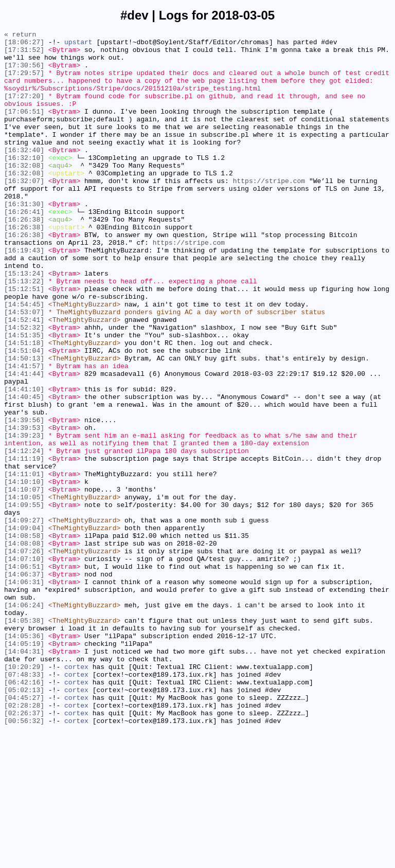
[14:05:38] (24, 739)
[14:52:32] (24, 387)
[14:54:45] (24, 359)
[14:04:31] (24, 776)
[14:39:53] (24, 508)
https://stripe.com (269, 211)
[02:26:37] (24, 850)
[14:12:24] (24, 535)
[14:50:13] (24, 424)
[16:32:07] (24, 211)
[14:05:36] (24, 757)
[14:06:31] (24, 693)
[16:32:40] (24, 174)
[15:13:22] (24, 332)
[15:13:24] (24, 322)
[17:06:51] (24, 128)
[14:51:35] (24, 396)
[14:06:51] (24, 674)
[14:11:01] (24, 563)
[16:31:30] (24, 239)
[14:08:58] (24, 637)
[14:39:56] (24, 498)
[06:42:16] (24, 813)
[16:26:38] (24, 258)
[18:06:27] (24, 45)
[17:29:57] (24, 82)
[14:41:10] (24, 461)
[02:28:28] (24, 841)
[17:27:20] (24, 110)
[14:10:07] (24, 582)
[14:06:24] (24, 720)
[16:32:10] (24, 184)
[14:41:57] (24, 433)
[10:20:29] (24, 794)
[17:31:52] (24, 54)
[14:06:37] (24, 683)
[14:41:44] (24, 443)
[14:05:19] (24, 767)
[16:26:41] (24, 248)
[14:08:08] (24, 646)
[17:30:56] (24, 73)
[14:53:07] (24, 369)
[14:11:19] (24, 545)
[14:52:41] (24, 378)
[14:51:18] (24, 406)
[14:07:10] (24, 665)
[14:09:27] (24, 619)
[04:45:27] (24, 831)
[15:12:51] (24, 341)
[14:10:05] (24, 591)
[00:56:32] (24, 859)
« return (20, 35)
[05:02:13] (24, 822)
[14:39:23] (24, 517)
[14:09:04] (24, 628)
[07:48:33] (24, 804)
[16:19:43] (24, 295)
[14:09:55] (24, 600)
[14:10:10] (24, 572)
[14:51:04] (24, 415)
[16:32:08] (24, 193)
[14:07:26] (24, 656)
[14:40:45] (24, 471)
